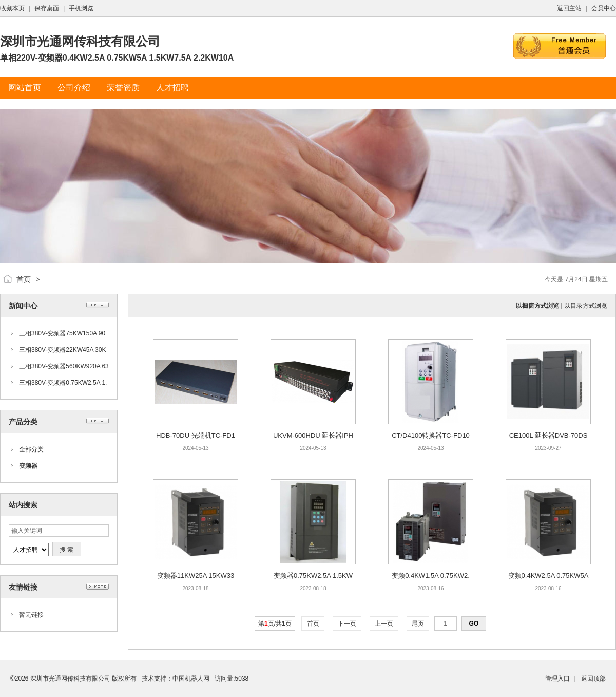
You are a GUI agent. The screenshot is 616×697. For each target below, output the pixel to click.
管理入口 (557, 679)
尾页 (418, 624)
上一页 (384, 624)
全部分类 (31, 449)
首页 (24, 279)
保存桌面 (47, 8)
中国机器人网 (191, 679)
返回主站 (569, 8)
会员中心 (604, 8)
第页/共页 (275, 624)
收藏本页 (12, 8)
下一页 (347, 624)
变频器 (28, 466)
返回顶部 (593, 679)
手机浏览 (81, 8)
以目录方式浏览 (586, 306)
